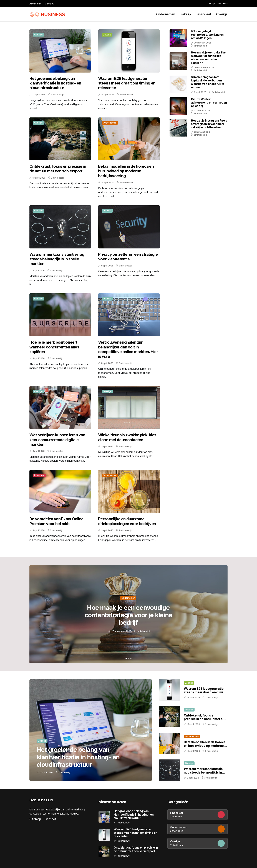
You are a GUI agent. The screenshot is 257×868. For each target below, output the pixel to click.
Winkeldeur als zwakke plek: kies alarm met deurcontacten (127, 437)
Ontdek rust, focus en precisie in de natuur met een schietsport (58, 169)
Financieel (204, 14)
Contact (49, 4)
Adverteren (35, 4)
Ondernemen (166, 14)
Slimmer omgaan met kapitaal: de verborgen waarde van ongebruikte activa (208, 82)
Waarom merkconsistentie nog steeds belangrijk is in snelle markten (57, 259)
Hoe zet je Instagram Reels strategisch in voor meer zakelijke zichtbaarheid (209, 124)
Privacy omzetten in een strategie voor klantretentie (128, 257)
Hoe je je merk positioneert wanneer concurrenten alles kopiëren (54, 347)
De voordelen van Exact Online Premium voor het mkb (56, 521)
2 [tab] (129, 658)
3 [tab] (131, 658)
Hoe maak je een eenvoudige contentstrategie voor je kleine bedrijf (128, 615)
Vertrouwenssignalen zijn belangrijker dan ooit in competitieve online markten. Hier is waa (128, 349)
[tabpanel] (128, 614)
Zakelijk (186, 14)
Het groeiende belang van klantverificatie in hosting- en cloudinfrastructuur (55, 83)
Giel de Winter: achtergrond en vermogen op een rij (209, 102)
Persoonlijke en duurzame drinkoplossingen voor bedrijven (127, 521)
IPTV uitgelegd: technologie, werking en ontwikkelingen (207, 35)
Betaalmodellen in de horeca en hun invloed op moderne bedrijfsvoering (126, 171)
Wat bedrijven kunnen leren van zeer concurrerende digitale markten (57, 440)
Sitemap (35, 819)
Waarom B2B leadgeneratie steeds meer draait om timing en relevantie (127, 83)
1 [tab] (126, 658)
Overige (222, 14)
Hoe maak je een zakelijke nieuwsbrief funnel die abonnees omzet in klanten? (208, 58)
